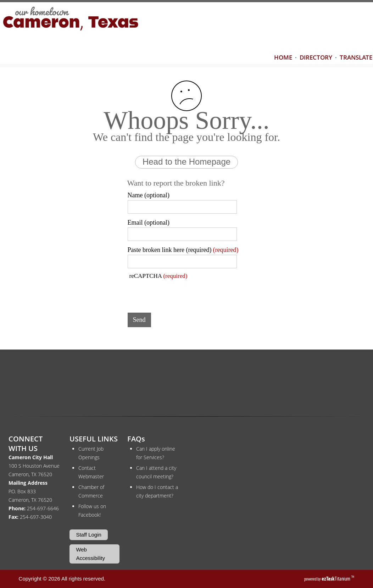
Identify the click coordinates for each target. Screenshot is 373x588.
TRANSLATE (356, 57)
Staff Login (88, 535)
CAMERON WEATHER (186, 385)
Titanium (336, 579)
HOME (283, 57)
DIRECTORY (316, 57)
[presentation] (182, 293)
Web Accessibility (90, 554)
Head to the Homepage (186, 162)
